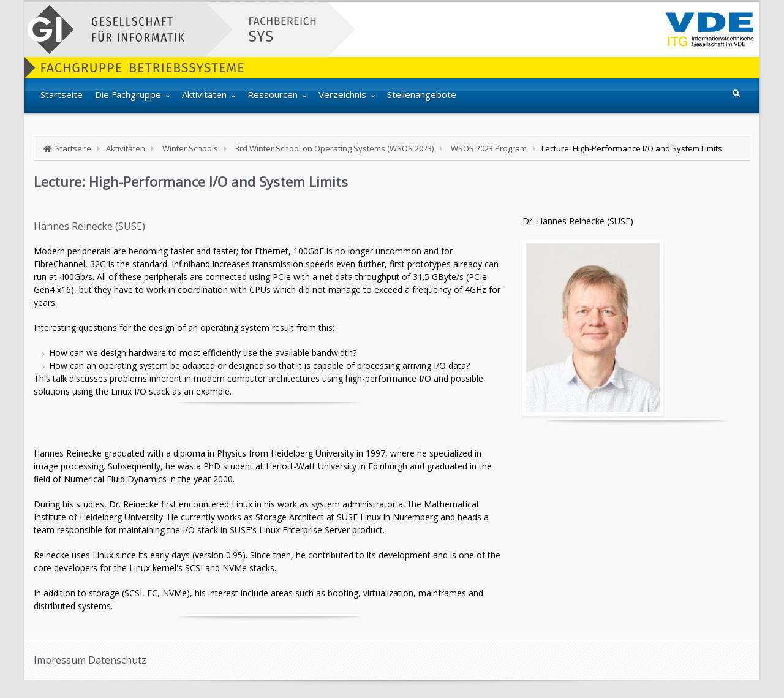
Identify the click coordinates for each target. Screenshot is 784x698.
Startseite (73, 148)
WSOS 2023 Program (489, 148)
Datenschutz (117, 660)
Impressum (60, 660)
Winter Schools (190, 148)
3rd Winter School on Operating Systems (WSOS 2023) (334, 148)
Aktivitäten (126, 148)
